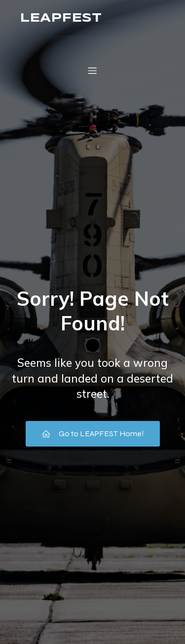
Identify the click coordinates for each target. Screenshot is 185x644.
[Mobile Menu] (93, 70)
